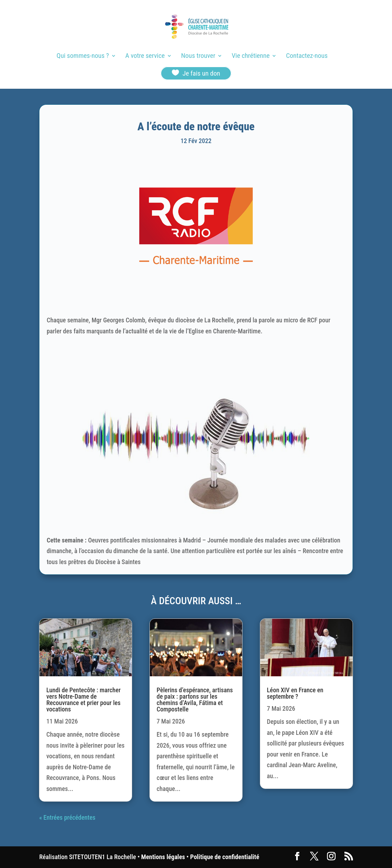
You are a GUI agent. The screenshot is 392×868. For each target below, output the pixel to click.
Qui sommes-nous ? (83, 56)
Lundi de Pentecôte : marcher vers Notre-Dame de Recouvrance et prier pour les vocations (83, 700)
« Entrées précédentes (67, 817)
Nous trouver (198, 56)
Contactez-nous (307, 56)
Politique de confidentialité (225, 857)
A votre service (145, 56)
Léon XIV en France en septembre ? (295, 693)
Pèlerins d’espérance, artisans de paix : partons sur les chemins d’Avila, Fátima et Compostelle (195, 700)
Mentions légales (163, 857)
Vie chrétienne (251, 56)
